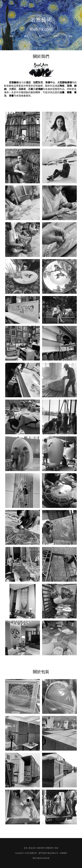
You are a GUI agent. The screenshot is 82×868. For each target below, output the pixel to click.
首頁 (11, 36)
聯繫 (56, 36)
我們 (41, 36)
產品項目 (32, 848)
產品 (26, 36)
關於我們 (41, 848)
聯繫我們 (50, 848)
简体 (71, 36)
